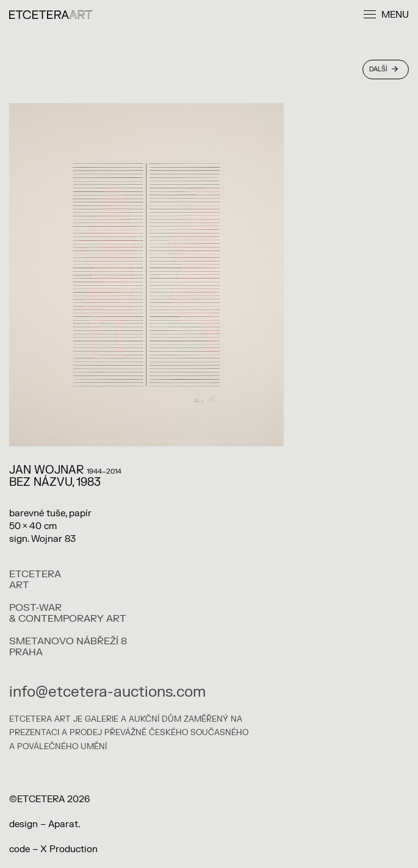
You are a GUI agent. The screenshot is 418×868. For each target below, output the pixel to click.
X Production (69, 849)
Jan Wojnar (46, 470)
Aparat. (64, 824)
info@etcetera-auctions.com (107, 692)
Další (384, 69)
